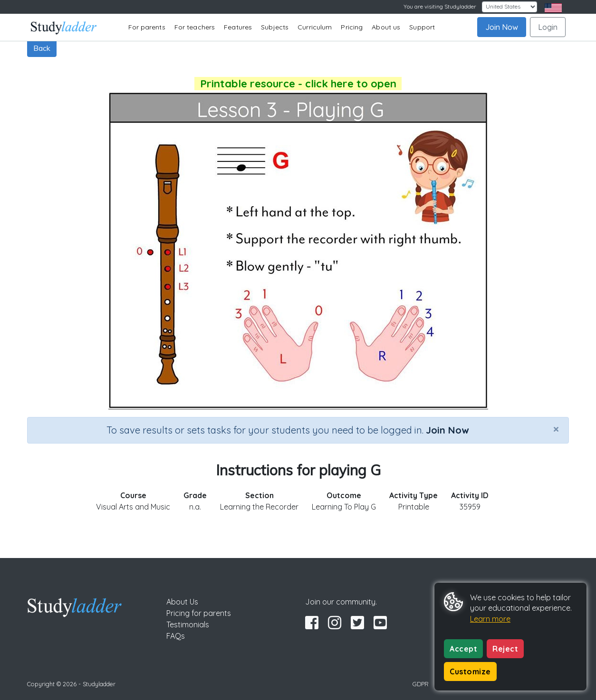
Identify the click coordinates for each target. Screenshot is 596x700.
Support (422, 27)
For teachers (195, 27)
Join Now (502, 27)
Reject (505, 649)
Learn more (490, 619)
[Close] (556, 429)
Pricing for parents (199, 613)
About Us (182, 602)
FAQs (176, 636)
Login (548, 27)
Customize (470, 672)
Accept (463, 649)
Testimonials (188, 624)
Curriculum (315, 27)
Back (42, 48)
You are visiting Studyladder (440, 6)
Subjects (275, 27)
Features (238, 27)
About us (386, 27)
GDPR (421, 684)
